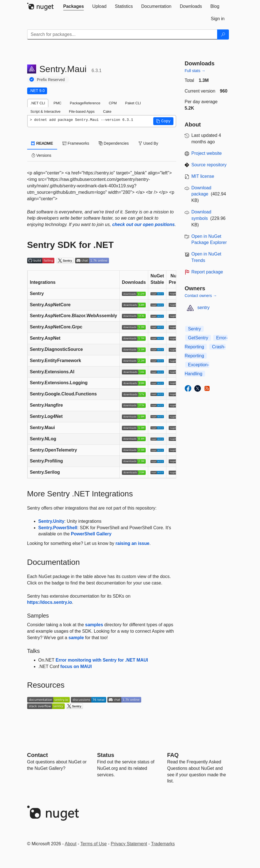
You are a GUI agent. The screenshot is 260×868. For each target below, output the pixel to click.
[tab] (74, 6)
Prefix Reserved (51, 80)
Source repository (209, 165)
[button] (163, 121)
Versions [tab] (41, 155)
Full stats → (195, 71)
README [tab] (42, 143)
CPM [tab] (113, 103)
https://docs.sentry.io (50, 602)
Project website (207, 153)
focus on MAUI (76, 666)
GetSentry (198, 338)
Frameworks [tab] (76, 143)
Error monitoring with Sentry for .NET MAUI (102, 660)
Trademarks (163, 844)
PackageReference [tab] (85, 103)
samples (94, 625)
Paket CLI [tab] (133, 103)
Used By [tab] (148, 143)
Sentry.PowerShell (58, 528)
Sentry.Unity (51, 521)
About (71, 844)
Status (106, 755)
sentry (204, 308)
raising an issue (132, 543)
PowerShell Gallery (91, 534)
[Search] (223, 34)
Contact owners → (201, 296)
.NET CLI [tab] (38, 103)
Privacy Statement (129, 844)
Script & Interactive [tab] (46, 111)
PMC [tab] (57, 103)
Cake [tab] (107, 111)
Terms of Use (94, 844)
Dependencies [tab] (114, 143)
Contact (38, 755)
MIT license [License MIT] (203, 176)
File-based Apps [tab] (82, 111)
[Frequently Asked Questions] (173, 755)
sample (76, 638)
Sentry (194, 329)
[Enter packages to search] (122, 34)
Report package (207, 272)
